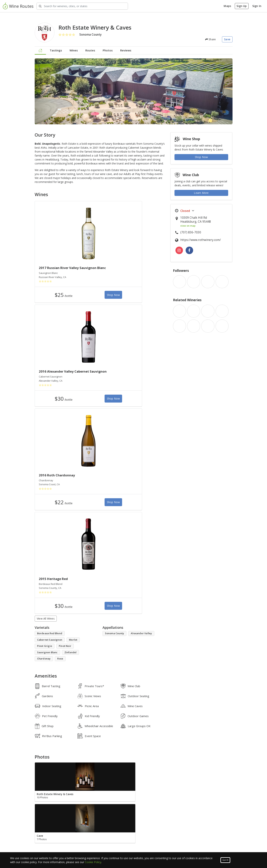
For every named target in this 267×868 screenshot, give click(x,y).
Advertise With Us (148, 843)
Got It (225, 860)
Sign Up (242, 6)
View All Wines (46, 416)
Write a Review (46, 661)
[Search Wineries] (82, 6)
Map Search (37, 848)
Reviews (126, 50)
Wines (74, 50)
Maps (227, 6)
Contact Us (90, 843)
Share (210, 39)
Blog (32, 843)
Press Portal (144, 848)
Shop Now (79, 299)
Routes (90, 50)
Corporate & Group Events (154, 839)
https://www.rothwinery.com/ (201, 240)
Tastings (56, 50)
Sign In (257, 6)
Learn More (201, 193)
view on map (188, 226)
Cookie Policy (93, 862)
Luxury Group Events (43, 839)
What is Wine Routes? (97, 839)
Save (227, 39)
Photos (108, 50)
